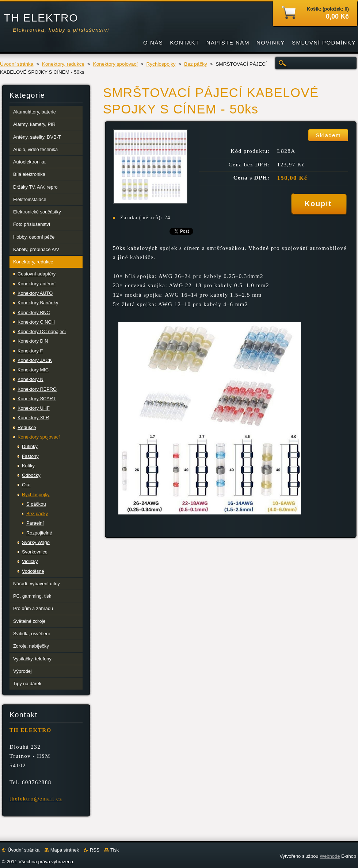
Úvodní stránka (17, 64)
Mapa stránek (65, 850)
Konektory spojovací (115, 64)
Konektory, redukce (63, 64)
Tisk (115, 850)
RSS (95, 850)
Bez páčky (196, 64)
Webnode (330, 856)
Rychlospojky (161, 64)
